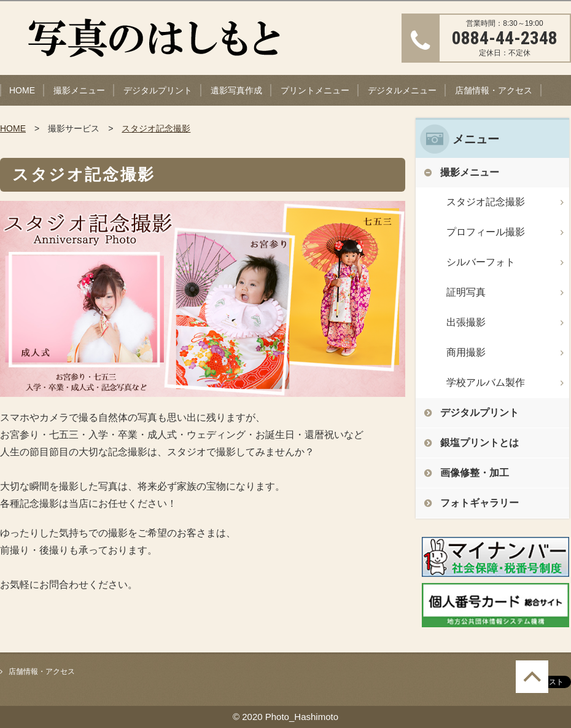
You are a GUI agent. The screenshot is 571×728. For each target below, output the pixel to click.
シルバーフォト (481, 262)
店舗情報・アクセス (494, 90)
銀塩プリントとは (480, 443)
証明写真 (466, 292)
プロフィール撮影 (486, 232)
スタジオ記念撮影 (156, 128)
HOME (22, 90)
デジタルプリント (158, 90)
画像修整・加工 (475, 473)
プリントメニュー (315, 90)
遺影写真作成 (236, 90)
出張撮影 (466, 322)
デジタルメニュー (402, 90)
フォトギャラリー (480, 503)
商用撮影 (466, 352)
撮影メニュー (79, 90)
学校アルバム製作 (486, 382)
